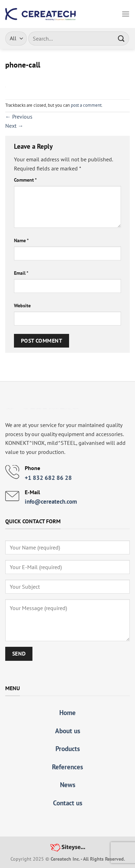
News (68, 785)
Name (21, 240)
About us (68, 731)
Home (67, 712)
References (67, 767)
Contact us (68, 803)
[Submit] (121, 38)
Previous (19, 117)
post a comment (86, 105)
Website (22, 305)
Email (21, 273)
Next (14, 126)
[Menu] (126, 14)
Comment (25, 180)
